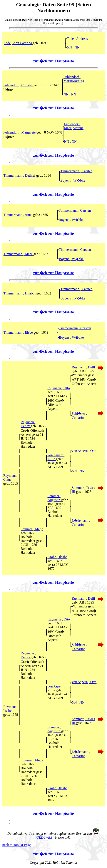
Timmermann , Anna (18, 215)
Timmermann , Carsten (76, 171)
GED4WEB (44, 837)
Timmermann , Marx (18, 254)
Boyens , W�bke (73, 180)
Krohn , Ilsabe (57, 557)
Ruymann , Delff (84, 367)
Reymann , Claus (11, 477)
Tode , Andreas (77, 39)
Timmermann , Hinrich (20, 293)
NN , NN (73, 47)
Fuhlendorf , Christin (18, 85)
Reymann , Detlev (28, 424)
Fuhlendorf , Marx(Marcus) (74, 79)
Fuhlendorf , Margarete (20, 132)
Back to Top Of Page (16, 845)
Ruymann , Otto (59, 388)
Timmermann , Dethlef (20, 175)
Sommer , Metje (32, 529)
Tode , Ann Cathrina (18, 43)
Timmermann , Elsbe (18, 332)
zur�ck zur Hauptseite (54, 61)
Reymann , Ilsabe (11, 709)
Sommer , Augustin (54, 498)
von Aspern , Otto (84, 451)
